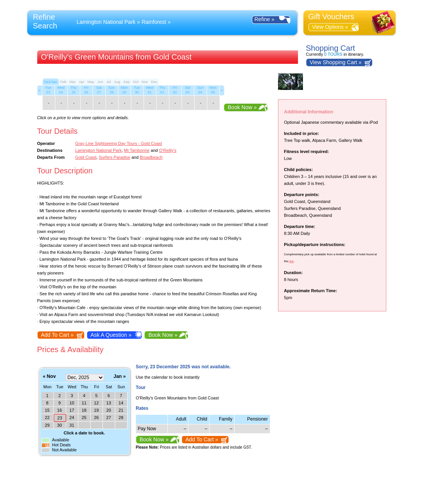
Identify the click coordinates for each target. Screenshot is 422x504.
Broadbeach (151, 157)
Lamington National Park (106, 22)
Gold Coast (86, 157)
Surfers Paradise (114, 157)
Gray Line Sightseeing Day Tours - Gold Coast (119, 143)
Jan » (120, 377)
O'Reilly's (168, 150)
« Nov (50, 377)
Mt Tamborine (137, 150)
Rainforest (154, 22)
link (291, 261)
